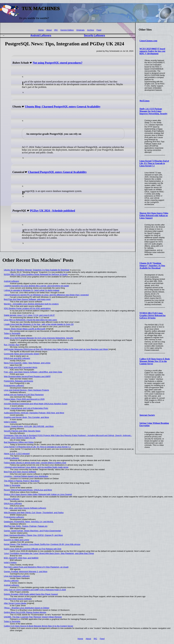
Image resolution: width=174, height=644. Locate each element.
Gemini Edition (67, 30)
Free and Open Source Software (18, 599)
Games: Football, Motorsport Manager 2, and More (26, 571)
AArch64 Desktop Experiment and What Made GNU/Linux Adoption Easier (36, 404)
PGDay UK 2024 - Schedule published (53, 211)
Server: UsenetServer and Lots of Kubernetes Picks (26, 408)
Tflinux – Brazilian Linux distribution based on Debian (27, 608)
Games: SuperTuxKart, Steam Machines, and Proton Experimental (32, 531)
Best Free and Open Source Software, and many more (27, 299)
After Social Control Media (15, 603)
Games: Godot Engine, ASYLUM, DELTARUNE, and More (29, 426)
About (49, 30)
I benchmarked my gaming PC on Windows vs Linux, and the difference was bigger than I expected (46, 295)
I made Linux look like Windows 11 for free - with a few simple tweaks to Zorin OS (39, 324)
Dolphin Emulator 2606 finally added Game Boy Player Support (31, 594)
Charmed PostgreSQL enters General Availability (57, 172)
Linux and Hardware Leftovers (17, 576)
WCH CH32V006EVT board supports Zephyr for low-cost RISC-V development (152, 51)
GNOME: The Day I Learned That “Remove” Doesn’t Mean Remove (33, 617)
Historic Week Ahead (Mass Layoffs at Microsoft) (25, 329)
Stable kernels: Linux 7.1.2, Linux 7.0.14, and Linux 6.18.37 (29, 315)
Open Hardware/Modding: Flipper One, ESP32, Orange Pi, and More (33, 535)
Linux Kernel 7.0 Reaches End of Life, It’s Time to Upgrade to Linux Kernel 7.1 (154, 163)
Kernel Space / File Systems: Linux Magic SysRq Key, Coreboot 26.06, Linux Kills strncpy (42, 544)
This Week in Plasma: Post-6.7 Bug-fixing (22, 481)
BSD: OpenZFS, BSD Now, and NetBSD (21, 558)
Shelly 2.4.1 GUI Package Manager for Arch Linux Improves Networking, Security (153, 111)
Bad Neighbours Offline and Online (19, 442)
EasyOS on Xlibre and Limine (17, 540)
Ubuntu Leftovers (11, 581)
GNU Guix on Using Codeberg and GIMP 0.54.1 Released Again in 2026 (35, 590)
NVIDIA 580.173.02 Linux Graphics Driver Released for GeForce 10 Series (152, 315)
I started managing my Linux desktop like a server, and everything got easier (37, 286)
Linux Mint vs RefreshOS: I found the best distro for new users (30, 320)
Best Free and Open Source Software (20, 472)
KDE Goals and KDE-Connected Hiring (21, 367)
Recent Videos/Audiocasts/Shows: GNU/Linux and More (28, 490)
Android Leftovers (41, 35)
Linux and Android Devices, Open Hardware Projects (26, 390)
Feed (99, 30)
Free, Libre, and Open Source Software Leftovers (25, 508)
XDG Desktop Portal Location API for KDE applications (27, 308)
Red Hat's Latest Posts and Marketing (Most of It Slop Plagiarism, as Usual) (36, 567)
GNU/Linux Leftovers (13, 503)
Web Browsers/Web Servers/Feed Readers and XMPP (27, 376)
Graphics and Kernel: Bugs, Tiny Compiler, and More (26, 417)
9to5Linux (145, 101)
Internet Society (147, 415)
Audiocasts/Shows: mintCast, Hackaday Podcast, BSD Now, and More (34, 413)
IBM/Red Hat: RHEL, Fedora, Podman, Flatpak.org (26, 526)
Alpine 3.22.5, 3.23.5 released (17, 454)
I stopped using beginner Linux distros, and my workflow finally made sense (36, 467)
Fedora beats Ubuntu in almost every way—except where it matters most (35, 463)
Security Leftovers (94, 35)
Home (41, 30)
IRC (56, 30)
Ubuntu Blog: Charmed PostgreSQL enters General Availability (63, 107)
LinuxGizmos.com (148, 41)
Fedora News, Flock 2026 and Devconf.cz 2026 (24, 399)
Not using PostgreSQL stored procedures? (58, 63)
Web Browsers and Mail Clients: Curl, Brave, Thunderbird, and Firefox (34, 513)
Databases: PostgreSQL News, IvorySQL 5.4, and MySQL (29, 522)
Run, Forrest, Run (12, 345)
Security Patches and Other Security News (22, 431)
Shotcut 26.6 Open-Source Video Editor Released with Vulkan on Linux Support (154, 216)
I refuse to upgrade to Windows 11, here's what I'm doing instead (32, 290)
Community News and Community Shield (22, 354)
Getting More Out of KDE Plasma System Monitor (25, 612)
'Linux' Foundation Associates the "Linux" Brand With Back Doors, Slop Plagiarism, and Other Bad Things (49, 553)
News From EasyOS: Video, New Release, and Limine (27, 363)
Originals (80, 30)
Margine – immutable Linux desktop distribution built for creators (31, 304)
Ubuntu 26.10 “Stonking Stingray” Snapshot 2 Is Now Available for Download (152, 266)
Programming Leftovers (14, 386)
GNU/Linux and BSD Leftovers (17, 358)
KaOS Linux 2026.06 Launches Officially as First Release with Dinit (33, 549)
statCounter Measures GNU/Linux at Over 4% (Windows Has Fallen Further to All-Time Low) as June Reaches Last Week (56, 349)
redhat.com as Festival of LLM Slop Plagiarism (24, 395)
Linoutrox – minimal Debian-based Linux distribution (26, 476)
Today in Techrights (12, 333)
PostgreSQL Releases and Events (19, 381)
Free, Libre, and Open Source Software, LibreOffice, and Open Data (33, 372)
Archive (90, 30)
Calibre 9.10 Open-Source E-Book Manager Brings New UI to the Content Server (155, 361)
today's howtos (10, 422)
